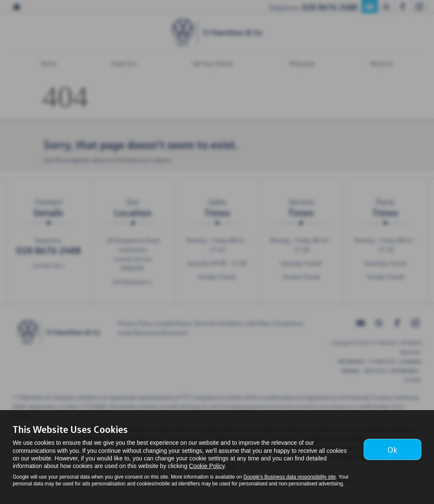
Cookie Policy (207, 466)
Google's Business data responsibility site (290, 477)
